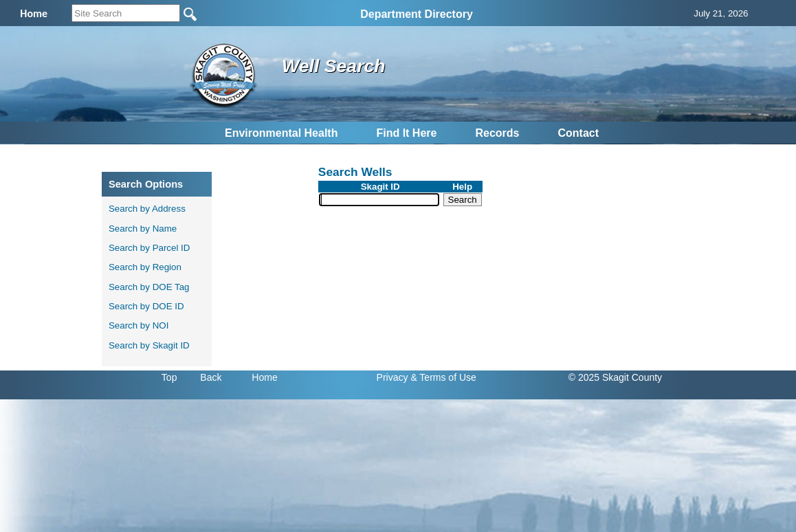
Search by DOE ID (146, 306)
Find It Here (406, 133)
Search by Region (145, 267)
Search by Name (143, 229)
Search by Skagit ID (149, 345)
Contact (578, 133)
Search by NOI (139, 325)
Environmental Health (281, 133)
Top (169, 377)
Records (497, 133)
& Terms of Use (443, 377)
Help (462, 187)
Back (211, 377)
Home (264, 377)
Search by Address (147, 209)
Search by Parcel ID (150, 248)
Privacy (393, 377)
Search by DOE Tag (149, 287)
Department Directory (417, 14)
